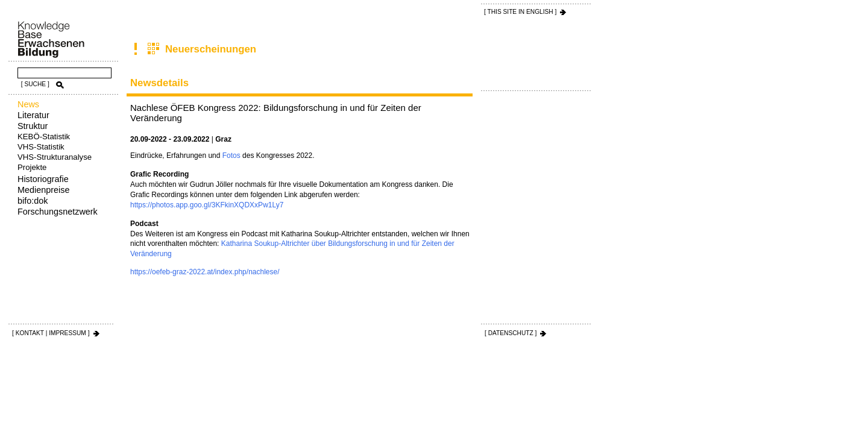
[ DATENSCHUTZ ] (511, 333)
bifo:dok (33, 201)
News (28, 104)
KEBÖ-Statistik (44, 137)
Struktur (33, 126)
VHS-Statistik (41, 147)
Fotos (231, 156)
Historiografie (43, 179)
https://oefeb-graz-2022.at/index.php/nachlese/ (205, 272)
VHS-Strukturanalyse (55, 157)
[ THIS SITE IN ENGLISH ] (520, 12)
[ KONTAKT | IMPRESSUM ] (51, 333)
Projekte (32, 167)
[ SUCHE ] (35, 84)
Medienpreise (43, 190)
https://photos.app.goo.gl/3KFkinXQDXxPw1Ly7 (207, 205)
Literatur (33, 115)
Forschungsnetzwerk (58, 212)
